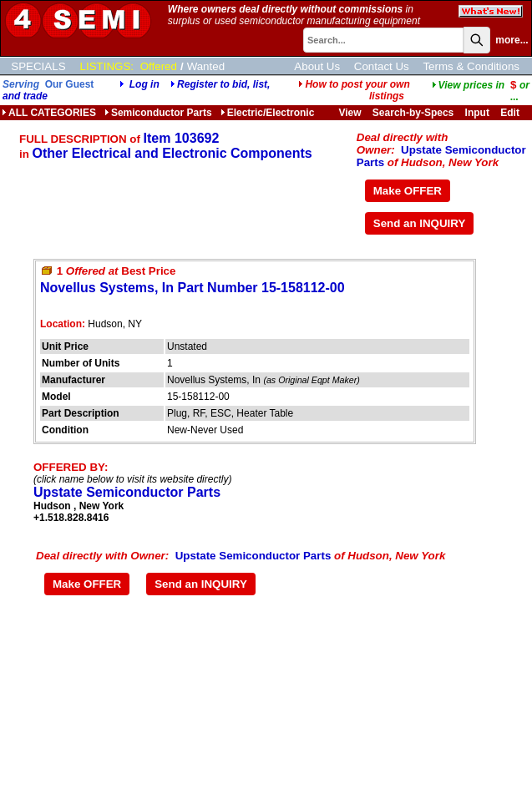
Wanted (206, 66)
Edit (511, 113)
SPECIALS (38, 66)
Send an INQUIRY (420, 223)
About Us (317, 66)
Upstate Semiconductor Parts (127, 492)
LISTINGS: (107, 66)
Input (477, 113)
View (350, 113)
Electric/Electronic (268, 113)
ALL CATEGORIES (49, 113)
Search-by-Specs (413, 113)
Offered (159, 66)
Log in (144, 84)
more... (512, 40)
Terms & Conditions (471, 66)
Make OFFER (408, 191)
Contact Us (382, 66)
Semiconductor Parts (158, 113)
